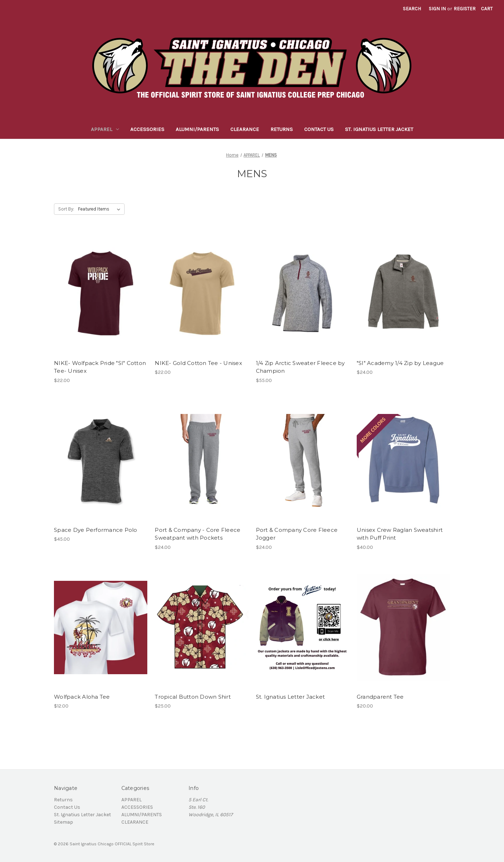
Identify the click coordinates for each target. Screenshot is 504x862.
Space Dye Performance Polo (96, 530)
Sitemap (64, 822)
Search (412, 9)
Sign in (437, 9)
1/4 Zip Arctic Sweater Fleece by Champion (300, 367)
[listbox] (101, 209)
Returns (282, 129)
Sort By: (66, 209)
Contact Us (319, 129)
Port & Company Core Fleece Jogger (297, 534)
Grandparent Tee (380, 697)
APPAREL (105, 129)
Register (465, 9)
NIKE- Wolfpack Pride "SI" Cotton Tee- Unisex (100, 367)
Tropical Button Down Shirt (193, 697)
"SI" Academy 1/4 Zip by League (400, 363)
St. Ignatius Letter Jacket (379, 129)
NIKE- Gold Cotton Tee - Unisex (198, 363)
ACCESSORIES (147, 129)
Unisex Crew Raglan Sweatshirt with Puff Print (400, 534)
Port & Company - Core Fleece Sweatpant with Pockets (198, 534)
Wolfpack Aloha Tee (82, 697)
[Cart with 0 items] (487, 9)
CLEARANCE (245, 129)
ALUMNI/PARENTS (197, 129)
